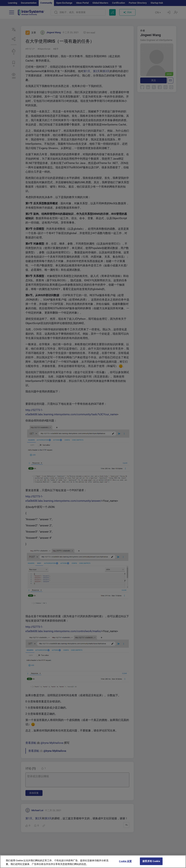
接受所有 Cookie (151, 861)
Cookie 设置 (125, 861)
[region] (93, 862)
